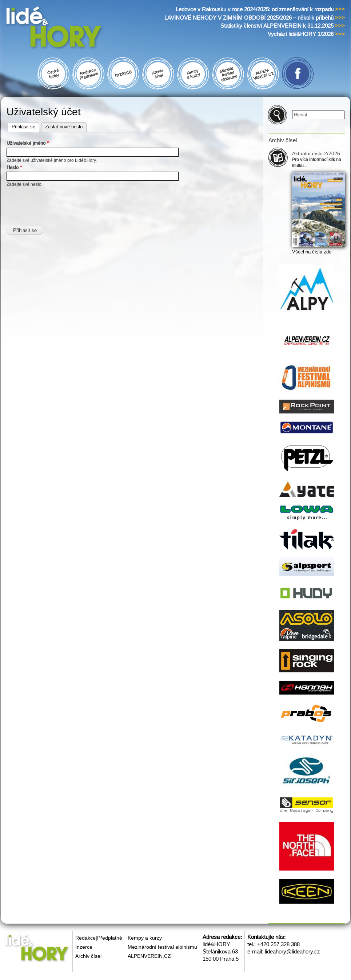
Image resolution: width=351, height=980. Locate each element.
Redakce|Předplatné (99, 938)
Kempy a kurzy (145, 938)
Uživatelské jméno (28, 143)
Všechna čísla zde (312, 252)
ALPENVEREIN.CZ (149, 956)
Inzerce (84, 947)
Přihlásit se (25, 126)
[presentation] (62, 202)
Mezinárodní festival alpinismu (162, 947)
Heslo (14, 167)
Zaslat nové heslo (64, 127)
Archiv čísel (88, 956)
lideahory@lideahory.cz (292, 951)
